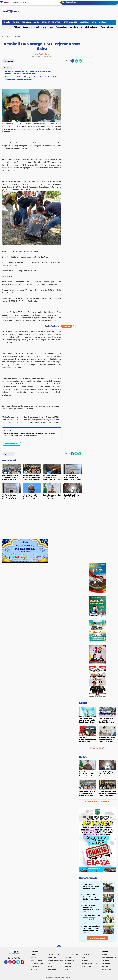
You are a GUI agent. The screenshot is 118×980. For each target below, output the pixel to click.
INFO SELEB (86, 960)
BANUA (16, 22)
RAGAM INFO (87, 966)
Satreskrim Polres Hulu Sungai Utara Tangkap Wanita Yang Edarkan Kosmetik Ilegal (87, 793)
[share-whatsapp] (80, 61)
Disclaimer (105, 960)
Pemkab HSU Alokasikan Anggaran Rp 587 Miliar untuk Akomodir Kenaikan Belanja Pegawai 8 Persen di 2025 (88, 740)
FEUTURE (68, 958)
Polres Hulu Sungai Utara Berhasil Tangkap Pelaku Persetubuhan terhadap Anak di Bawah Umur (107, 793)
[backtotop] (59, 947)
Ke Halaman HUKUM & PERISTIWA (98, 802)
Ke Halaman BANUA (98, 748)
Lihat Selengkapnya (98, 938)
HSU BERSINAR (37, 960)
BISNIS (36, 22)
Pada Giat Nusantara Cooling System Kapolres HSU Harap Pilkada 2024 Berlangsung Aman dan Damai (107, 720)
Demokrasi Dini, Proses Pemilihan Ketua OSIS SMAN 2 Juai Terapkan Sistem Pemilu (107, 740)
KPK (51, 27)
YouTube (24, 963)
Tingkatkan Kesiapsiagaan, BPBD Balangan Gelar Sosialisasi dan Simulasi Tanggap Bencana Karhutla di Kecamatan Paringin (91, 886)
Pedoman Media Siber (109, 958)
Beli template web (108, 969)
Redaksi (105, 955)
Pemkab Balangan (90, 27)
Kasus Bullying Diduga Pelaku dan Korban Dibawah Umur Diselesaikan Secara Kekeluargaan (106, 774)
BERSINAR (26, 22)
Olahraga (103, 22)
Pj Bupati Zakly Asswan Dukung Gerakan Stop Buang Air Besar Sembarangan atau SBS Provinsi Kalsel (91, 897)
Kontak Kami (62, 27)
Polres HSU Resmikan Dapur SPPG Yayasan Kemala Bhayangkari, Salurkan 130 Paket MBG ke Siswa (91, 928)
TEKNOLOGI (52, 969)
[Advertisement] (42, 523)
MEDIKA (68, 963)
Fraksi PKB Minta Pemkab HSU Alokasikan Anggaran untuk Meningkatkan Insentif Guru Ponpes (91, 907)
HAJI (37, 27)
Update (67, 326)
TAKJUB (34, 969)
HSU (44, 27)
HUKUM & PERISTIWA (51, 22)
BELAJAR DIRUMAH (72, 955)
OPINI (94, 22)
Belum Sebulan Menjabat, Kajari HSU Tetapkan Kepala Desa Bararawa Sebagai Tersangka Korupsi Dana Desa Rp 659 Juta (88, 774)
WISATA (68, 969)
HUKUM (83, 757)
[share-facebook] (73, 61)
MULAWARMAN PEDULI (90, 963)
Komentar (9, 61)
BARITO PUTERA (54, 955)
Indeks (7, 22)
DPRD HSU (28, 27)
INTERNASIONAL (70, 22)
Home (7, 3)
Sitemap (105, 966)
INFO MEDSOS (70, 960)
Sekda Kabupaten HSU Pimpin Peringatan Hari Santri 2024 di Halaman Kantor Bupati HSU (92, 918)
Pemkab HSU (107, 27)
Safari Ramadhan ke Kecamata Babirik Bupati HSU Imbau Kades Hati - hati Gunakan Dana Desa (29, 435)
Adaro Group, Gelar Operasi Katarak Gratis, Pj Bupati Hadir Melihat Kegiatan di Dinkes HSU (88, 720)
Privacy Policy (107, 963)
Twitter (19, 963)
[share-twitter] (77, 61)
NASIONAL (84, 22)
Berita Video (52, 958)
